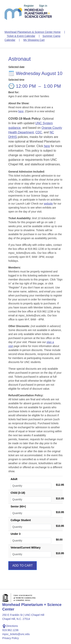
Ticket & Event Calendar (21, 36)
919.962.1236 (10, 630)
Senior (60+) (18, 506)
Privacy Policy (11, 638)
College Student (21, 520)
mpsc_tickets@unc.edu (16, 634)
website (48, 204)
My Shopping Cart (34, 40)
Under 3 (16, 534)
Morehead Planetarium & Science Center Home (33, 32)
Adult (14, 479)
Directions (10, 626)
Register (29, 6)
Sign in (43, 6)
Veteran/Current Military (26, 548)
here (21, 111)
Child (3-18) (18, 493)
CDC (39, 132)
